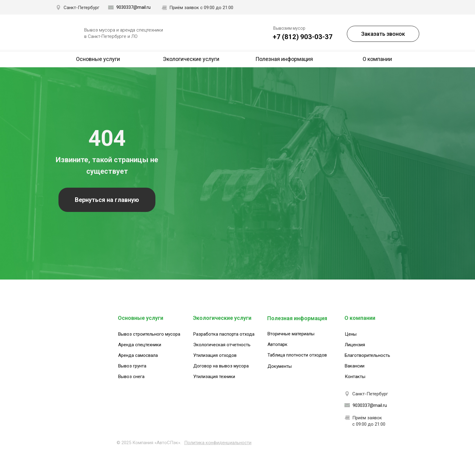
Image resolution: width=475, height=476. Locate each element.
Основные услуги (98, 59)
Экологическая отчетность (222, 345)
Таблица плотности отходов (297, 355)
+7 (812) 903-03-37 (303, 37)
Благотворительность (367, 355)
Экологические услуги (191, 59)
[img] (68, 33)
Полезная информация (284, 59)
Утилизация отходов (215, 355)
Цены (351, 334)
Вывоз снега (131, 377)
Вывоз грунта (132, 366)
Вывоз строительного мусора (149, 334)
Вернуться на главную (107, 200)
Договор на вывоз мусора (221, 366)
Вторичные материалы (291, 334)
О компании (377, 59)
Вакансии (355, 366)
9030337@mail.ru (133, 7)
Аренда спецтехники (140, 345)
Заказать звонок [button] (383, 34)
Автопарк (277, 344)
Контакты (355, 377)
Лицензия (355, 345)
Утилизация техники (214, 377)
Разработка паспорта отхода (224, 334)
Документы (280, 366)
